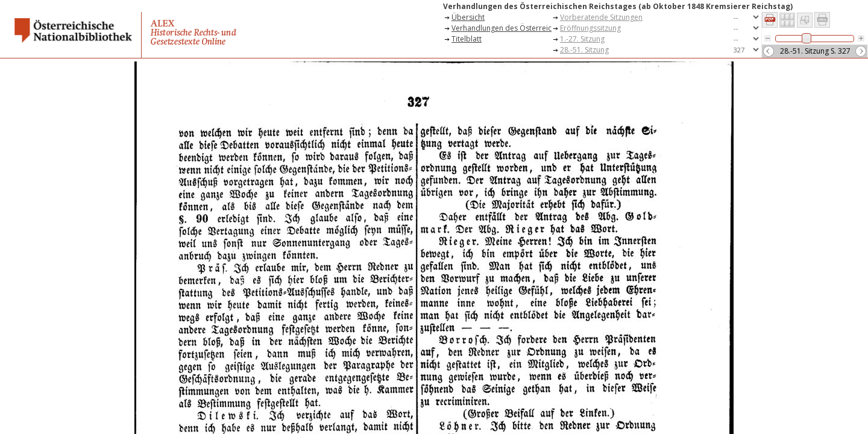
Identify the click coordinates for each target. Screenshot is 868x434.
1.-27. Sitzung (582, 39)
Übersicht (468, 17)
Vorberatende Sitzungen (601, 17)
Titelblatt (467, 39)
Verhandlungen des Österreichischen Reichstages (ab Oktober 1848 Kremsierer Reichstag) (502, 28)
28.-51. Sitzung (584, 50)
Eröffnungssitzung (590, 28)
